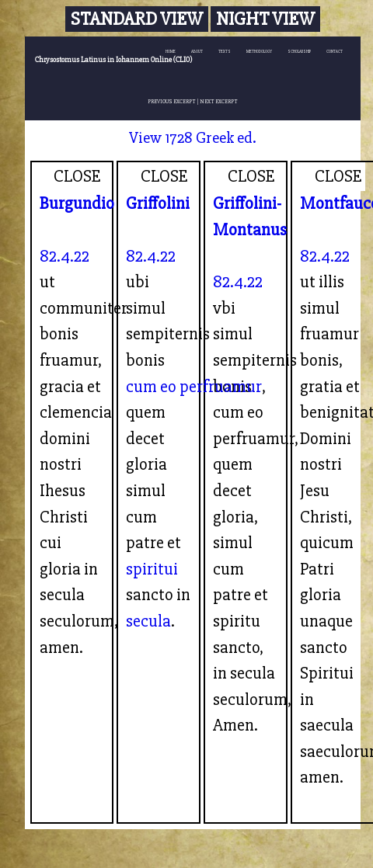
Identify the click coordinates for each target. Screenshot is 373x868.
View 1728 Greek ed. (193, 138)
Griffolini (158, 203)
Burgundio (77, 203)
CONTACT (335, 52)
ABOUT (197, 52)
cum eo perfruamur (194, 387)
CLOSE (77, 176)
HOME (171, 52)
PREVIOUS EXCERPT (172, 101)
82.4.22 (64, 256)
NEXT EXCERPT (219, 101)
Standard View (137, 19)
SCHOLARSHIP (299, 52)
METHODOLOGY (259, 52)
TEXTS (225, 52)
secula (148, 621)
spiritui (152, 569)
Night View (265, 19)
